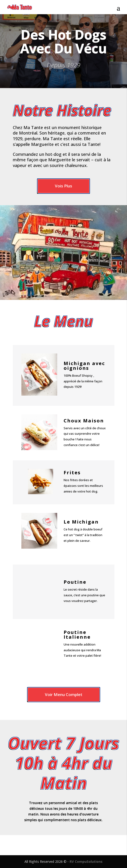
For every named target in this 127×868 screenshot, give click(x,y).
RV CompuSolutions (86, 861)
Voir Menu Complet (64, 694)
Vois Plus (63, 186)
